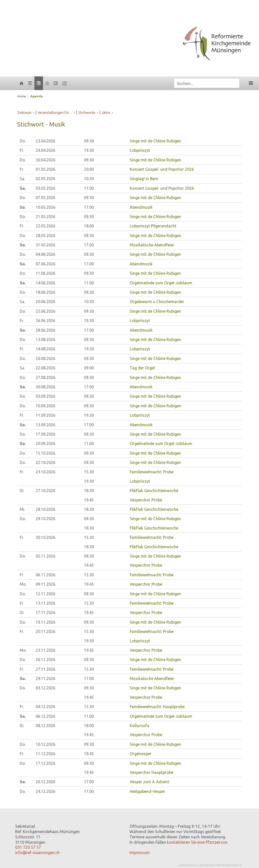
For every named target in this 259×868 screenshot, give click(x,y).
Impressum (140, 853)
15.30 (89, 472)
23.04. (46, 141)
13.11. (46, 603)
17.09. (46, 434)
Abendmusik (141, 207)
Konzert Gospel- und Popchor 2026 (162, 169)
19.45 (89, 500)
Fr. (22, 150)
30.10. (46, 537)
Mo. (23, 584)
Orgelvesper (141, 754)
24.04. (46, 150)
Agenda (37, 96)
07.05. (46, 198)
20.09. (46, 443)
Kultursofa (139, 726)
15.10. (46, 453)
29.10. (46, 519)
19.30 (89, 150)
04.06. (46, 254)
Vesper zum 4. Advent (149, 782)
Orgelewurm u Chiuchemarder (157, 302)
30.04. (46, 160)
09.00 (89, 368)
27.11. (46, 669)
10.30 (89, 179)
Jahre (106, 113)
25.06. (46, 311)
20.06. (46, 302)
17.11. (46, 612)
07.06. (46, 264)
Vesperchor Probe (146, 500)
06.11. (46, 575)
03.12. (46, 688)
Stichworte (87, 113)
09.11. (46, 584)
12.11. (46, 594)
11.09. (46, 415)
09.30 (89, 141)
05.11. (46, 556)
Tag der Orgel (142, 368)
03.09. (46, 396)
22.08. (46, 368)
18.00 (89, 226)
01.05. (46, 169)
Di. (22, 491)
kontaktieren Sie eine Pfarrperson (197, 842)
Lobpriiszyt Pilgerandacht (153, 226)
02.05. (46, 179)
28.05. (46, 236)
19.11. (46, 622)
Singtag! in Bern (144, 179)
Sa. (22, 179)
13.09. (46, 425)
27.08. (46, 377)
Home (22, 96)
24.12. (46, 791)
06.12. (46, 716)
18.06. (46, 292)
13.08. (46, 340)
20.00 (89, 169)
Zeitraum (24, 113)
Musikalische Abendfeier (152, 245)
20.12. (46, 782)
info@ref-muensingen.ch (37, 853)
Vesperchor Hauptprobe (152, 772)
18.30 (89, 491)
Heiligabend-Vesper (147, 791)
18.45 (89, 754)
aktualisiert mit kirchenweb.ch (221, 865)
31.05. (46, 245)
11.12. (46, 754)
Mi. (22, 509)
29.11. (46, 679)
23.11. (46, 650)
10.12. (46, 744)
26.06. (46, 321)
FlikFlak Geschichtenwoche (154, 491)
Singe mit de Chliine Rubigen (155, 141)
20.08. (46, 358)
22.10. (46, 462)
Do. (23, 141)
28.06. (46, 330)
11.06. (46, 273)
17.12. (46, 763)
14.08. (46, 349)
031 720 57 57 (28, 847)
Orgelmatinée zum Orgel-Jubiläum (161, 283)
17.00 (89, 188)
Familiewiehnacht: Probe (152, 472)
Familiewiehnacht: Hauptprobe (157, 707)
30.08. (46, 387)
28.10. (46, 509)
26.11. (46, 660)
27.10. (46, 491)
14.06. (46, 283)
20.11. (46, 631)
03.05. (46, 188)
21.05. (46, 217)
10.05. (46, 207)
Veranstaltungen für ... (55, 113)
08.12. (46, 726)
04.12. (46, 707)
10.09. (46, 406)
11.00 (89, 283)
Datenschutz (188, 865)
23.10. (46, 472)
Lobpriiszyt (140, 150)
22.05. (46, 226)
